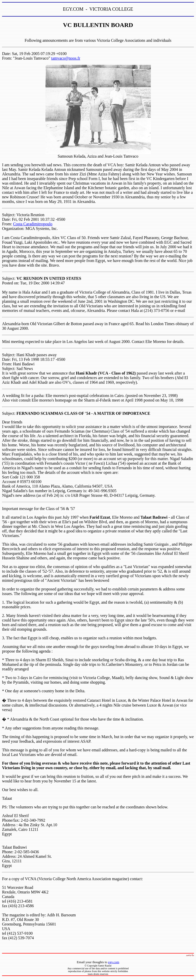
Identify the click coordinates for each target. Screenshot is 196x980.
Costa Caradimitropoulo (33, 224)
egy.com (114, 962)
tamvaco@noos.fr (66, 58)
